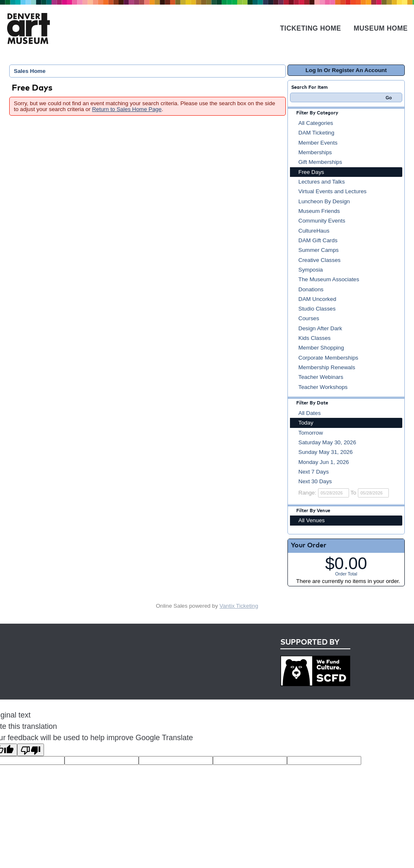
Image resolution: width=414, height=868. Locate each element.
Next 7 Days (314, 472)
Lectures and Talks (322, 182)
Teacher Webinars (321, 377)
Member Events (318, 143)
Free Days (311, 172)
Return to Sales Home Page (127, 109)
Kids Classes (314, 338)
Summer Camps (318, 250)
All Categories (316, 123)
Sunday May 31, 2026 (326, 452)
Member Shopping (321, 348)
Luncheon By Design (324, 201)
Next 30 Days (315, 481)
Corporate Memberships (328, 358)
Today (306, 423)
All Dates (309, 413)
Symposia (311, 270)
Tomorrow (311, 433)
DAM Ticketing (316, 133)
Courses (309, 318)
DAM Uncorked (317, 299)
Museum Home (381, 28)
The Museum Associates (329, 279)
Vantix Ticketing (239, 606)
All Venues (312, 520)
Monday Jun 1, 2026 (324, 462)
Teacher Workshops (323, 387)
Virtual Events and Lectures (332, 191)
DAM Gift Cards (318, 240)
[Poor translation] (31, 750)
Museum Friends (319, 211)
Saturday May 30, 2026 (327, 442)
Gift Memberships (320, 162)
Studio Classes (317, 309)
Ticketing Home (310, 28)
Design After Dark (320, 328)
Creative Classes (320, 260)
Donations (311, 289)
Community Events (322, 221)
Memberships (315, 152)
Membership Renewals (327, 367)
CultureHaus (314, 231)
